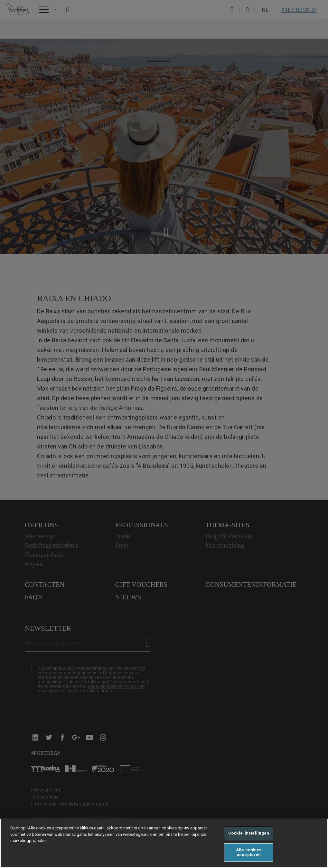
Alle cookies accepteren (249, 852)
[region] (164, 843)
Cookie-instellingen (249, 833)
